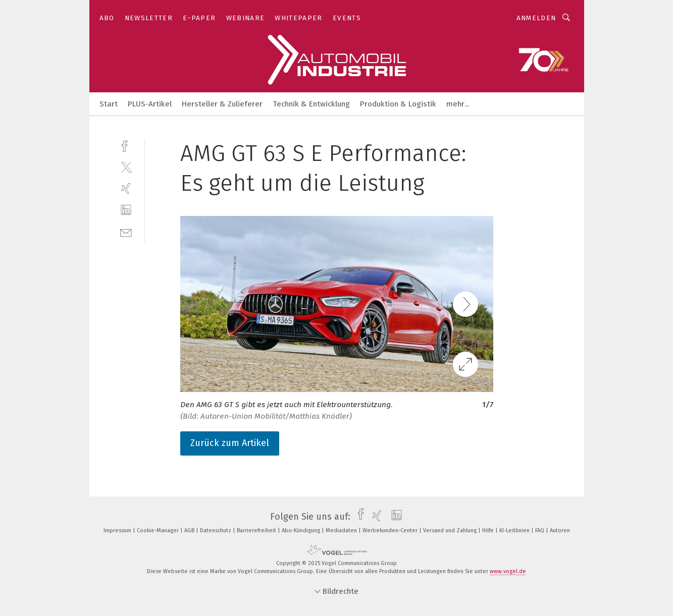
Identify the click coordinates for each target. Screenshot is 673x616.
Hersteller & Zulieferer (222, 104)
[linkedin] (126, 210)
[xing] (126, 188)
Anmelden (536, 18)
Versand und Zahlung (451, 530)
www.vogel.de (508, 571)
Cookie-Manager (159, 530)
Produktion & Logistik (398, 104)
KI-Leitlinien (515, 530)
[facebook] (126, 145)
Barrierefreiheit (257, 530)
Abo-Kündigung (302, 530)
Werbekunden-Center (391, 530)
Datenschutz (216, 530)
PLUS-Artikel (150, 104)
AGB (190, 530)
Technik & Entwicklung (311, 104)
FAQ (540, 530)
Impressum (118, 530)
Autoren (560, 530)
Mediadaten (342, 530)
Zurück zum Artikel (230, 443)
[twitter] (126, 167)
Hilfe (489, 530)
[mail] (126, 232)
